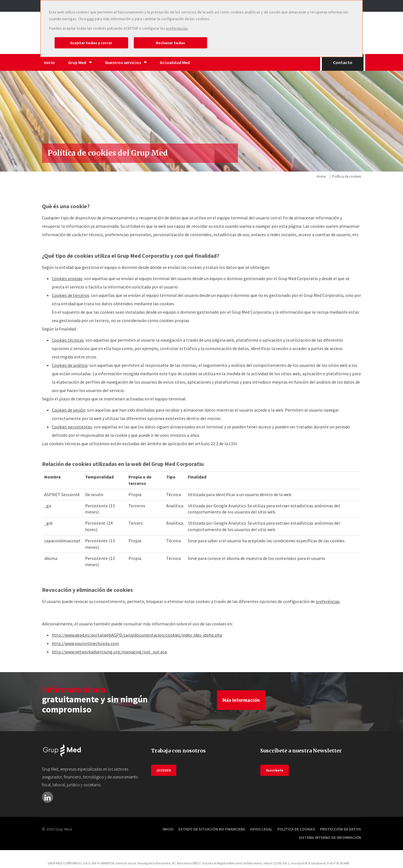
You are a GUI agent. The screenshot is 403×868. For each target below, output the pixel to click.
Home (321, 176)
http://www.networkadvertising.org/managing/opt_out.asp (109, 652)
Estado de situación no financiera (212, 829)
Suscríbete (275, 770)
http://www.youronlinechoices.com (85, 643)
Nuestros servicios (126, 62)
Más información (241, 700)
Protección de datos (341, 829)
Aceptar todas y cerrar (91, 43)
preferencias (177, 28)
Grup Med (80, 62)
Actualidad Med (175, 62)
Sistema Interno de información (330, 837)
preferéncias (328, 601)
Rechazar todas (170, 43)
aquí (90, 19)
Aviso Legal (261, 829)
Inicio (49, 62)
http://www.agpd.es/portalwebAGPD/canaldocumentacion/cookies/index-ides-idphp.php (137, 635)
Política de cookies (296, 829)
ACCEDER (164, 770)
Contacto (343, 62)
